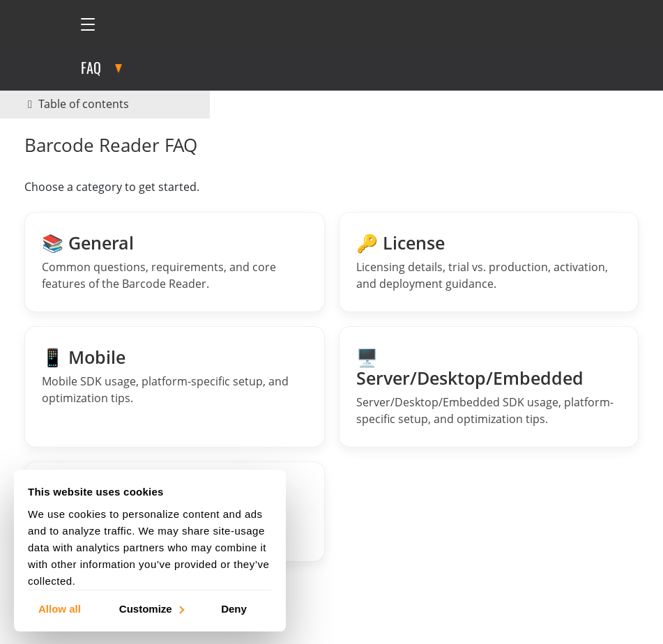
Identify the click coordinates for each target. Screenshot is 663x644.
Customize (151, 608)
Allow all (60, 608)
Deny (234, 608)
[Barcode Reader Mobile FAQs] (175, 387)
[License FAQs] (489, 262)
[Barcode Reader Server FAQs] (489, 387)
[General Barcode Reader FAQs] (175, 262)
